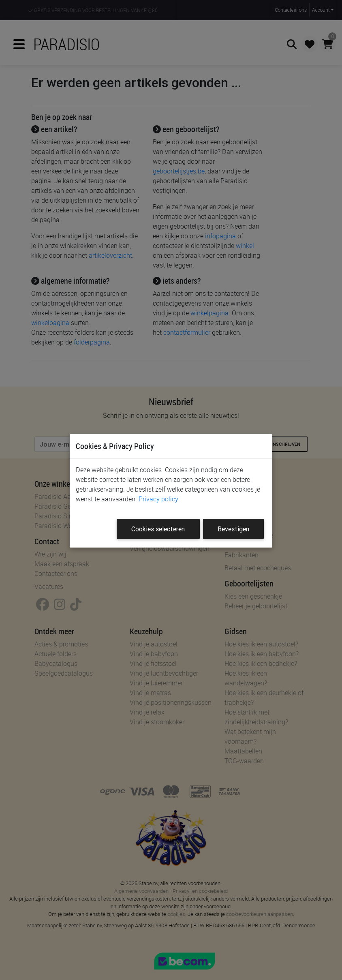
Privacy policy (158, 499)
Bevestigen (233, 529)
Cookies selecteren (158, 529)
